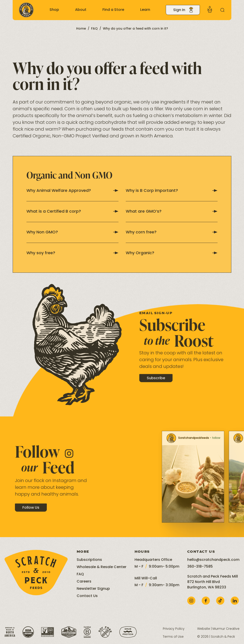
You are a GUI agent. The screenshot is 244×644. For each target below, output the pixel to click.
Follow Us (31, 512)
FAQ (94, 29)
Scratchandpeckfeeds (164, 438)
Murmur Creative (226, 629)
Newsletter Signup (93, 589)
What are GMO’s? (172, 212)
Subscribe (156, 383)
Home (81, 29)
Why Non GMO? (72, 232)
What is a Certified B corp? (72, 212)
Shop (54, 10)
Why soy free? (72, 253)
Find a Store (113, 10)
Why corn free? (172, 232)
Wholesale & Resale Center (102, 567)
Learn (145, 10)
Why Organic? (172, 253)
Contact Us (87, 596)
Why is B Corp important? (172, 191)
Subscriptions (89, 560)
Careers (84, 582)
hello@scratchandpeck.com (213, 560)
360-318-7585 (200, 567)
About (81, 10)
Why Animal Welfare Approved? (72, 191)
